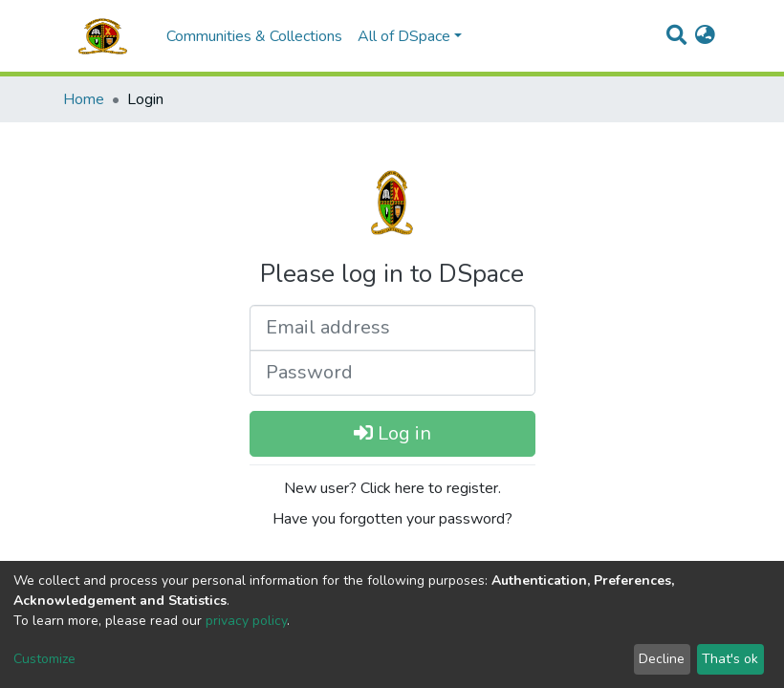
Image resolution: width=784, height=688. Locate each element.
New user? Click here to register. (392, 488)
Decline (662, 659)
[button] (705, 36)
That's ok (730, 659)
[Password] (392, 373)
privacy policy (246, 621)
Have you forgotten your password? (392, 519)
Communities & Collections (254, 36)
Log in (392, 433)
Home (84, 99)
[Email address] (392, 328)
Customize (44, 659)
